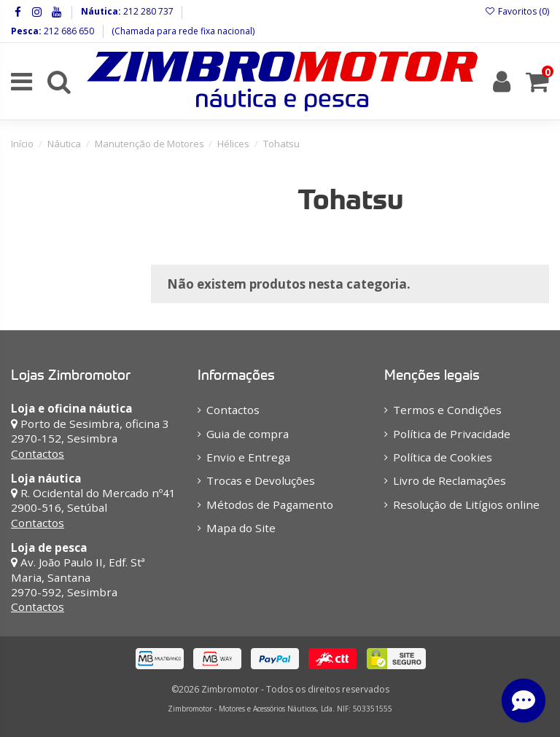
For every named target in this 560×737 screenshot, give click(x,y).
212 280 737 (147, 11)
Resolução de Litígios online (466, 504)
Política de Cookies (443, 457)
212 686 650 (68, 31)
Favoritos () (517, 11)
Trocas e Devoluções (261, 480)
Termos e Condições (447, 410)
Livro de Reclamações (450, 480)
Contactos (38, 453)
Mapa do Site (241, 528)
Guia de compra (248, 434)
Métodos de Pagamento (270, 504)
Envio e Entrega (248, 457)
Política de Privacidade (452, 434)
